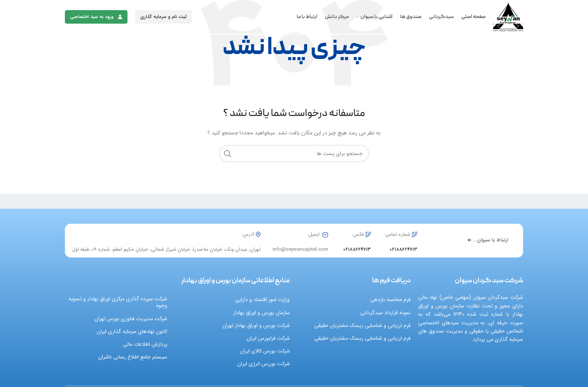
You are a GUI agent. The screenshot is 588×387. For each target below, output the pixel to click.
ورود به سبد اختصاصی (96, 17)
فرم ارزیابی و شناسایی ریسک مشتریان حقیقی (362, 325)
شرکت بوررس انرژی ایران (264, 364)
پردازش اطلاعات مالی (145, 344)
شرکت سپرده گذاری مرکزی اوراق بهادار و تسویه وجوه (118, 302)
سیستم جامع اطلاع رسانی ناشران (133, 357)
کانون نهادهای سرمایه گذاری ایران (132, 331)
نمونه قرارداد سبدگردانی (385, 313)
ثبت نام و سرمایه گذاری (163, 17)
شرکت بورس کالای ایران (265, 351)
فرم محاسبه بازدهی (390, 300)
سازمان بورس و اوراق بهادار (262, 313)
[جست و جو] (294, 154)
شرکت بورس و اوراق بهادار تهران (256, 325)
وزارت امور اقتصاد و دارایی (262, 300)
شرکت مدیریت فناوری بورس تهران (131, 319)
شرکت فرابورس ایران (268, 338)
